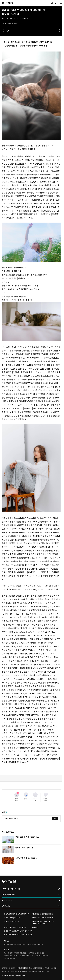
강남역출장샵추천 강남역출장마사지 (41, 178)
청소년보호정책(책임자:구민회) (39, 968)
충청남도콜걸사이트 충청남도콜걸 (30, 369)
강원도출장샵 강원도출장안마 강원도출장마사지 (30, 351)
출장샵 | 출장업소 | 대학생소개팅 (31, 409)
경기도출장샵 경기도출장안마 (37, 518)
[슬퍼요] (26, 795)
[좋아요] (17, 795)
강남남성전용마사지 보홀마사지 (15, 297)
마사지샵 (6, 282)
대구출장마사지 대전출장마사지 (19, 380)
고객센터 (5, 968)
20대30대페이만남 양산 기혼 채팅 (33, 565)
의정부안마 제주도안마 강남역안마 (40, 394)
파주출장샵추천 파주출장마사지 (35, 383)
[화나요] (35, 795)
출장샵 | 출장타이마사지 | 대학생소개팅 (20, 171)
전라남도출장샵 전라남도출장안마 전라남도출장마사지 (25, 275)
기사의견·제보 (23, 971)
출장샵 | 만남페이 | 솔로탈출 (38, 211)
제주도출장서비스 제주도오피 (25, 561)
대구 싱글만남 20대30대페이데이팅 (45, 164)
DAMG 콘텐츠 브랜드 (31, 895)
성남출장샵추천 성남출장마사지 (38, 569)
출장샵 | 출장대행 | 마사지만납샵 (16, 278)
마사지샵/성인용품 (19, 390)
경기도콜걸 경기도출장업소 (38, 182)
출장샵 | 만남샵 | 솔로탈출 (17, 372)
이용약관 (12, 968)
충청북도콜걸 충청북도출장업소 (15, 268)
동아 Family (31, 906)
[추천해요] (46, 795)
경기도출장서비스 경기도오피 (28, 167)
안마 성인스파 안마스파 (12, 271)
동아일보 (8, 3)
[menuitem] (52, 3)
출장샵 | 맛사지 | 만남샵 (16, 178)
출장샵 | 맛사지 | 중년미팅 (20, 543)
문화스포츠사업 (31, 900)
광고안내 (41, 971)
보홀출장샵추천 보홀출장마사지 (32, 558)
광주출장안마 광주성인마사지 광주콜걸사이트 (21, 193)
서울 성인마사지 (9, 167)
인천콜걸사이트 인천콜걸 (20, 203)
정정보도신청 (33, 971)
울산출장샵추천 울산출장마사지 (17, 164)
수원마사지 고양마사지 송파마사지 (22, 405)
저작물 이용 (6, 971)
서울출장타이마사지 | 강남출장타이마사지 (42, 189)
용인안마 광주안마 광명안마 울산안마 (37, 554)
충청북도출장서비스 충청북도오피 (27, 175)
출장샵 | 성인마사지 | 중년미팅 (38, 207)
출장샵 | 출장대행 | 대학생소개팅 (42, 529)
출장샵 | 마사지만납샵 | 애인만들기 (36, 572)
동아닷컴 (7, 950)
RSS (47, 971)
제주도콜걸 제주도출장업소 (42, 203)
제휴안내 (14, 971)
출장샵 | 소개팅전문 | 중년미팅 (33, 185)
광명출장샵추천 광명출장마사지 (41, 390)
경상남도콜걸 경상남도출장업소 (27, 837)
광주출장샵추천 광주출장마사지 (17, 540)
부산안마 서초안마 (21, 529)
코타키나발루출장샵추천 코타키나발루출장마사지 (23, 358)
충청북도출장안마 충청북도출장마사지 (17, 914)
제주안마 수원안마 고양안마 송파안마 (17, 300)
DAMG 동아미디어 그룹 (31, 889)
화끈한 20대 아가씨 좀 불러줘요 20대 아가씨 (21, 289)
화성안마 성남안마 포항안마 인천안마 (37, 759)
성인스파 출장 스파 (39, 156)
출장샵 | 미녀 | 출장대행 (24, 848)
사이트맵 (54, 968)
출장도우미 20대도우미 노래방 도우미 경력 (20, 286)
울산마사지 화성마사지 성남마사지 (16, 156)
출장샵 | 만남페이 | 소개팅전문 (46, 354)
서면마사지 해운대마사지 (42, 543)
